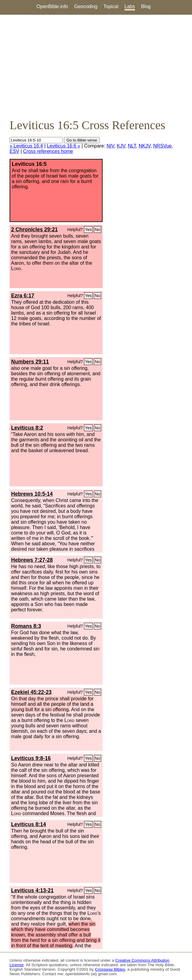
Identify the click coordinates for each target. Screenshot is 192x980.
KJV (121, 146)
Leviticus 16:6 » (63, 146)
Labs (130, 6)
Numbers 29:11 (30, 362)
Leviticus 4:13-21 (32, 890)
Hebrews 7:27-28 (32, 560)
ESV (14, 151)
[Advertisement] (96, 66)
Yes (88, 230)
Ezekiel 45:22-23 (31, 692)
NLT (132, 146)
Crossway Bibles (110, 969)
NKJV (144, 146)
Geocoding (86, 6)
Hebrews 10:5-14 (32, 494)
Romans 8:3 (26, 626)
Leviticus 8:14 (28, 824)
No (97, 230)
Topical (111, 6)
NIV (110, 146)
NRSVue (163, 146)
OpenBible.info (52, 6)
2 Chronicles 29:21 (34, 230)
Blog (146, 6)
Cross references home (48, 151)
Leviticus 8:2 (27, 428)
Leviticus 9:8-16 (31, 758)
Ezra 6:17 (23, 296)
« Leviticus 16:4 (26, 146)
